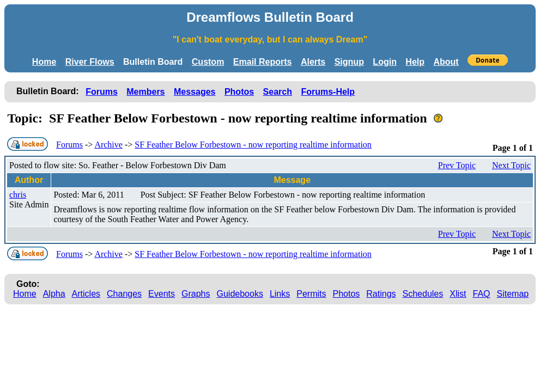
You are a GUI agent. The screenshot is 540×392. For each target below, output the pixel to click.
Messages (195, 92)
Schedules (423, 294)
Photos (239, 92)
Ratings (381, 294)
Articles (86, 294)
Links (280, 294)
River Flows (90, 62)
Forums (102, 92)
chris (18, 195)
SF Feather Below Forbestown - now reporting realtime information (253, 145)
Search (278, 92)
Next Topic (511, 165)
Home (44, 62)
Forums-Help (328, 92)
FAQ (482, 294)
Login (385, 62)
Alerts (313, 62)
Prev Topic (457, 165)
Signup (349, 62)
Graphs (196, 294)
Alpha (54, 294)
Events (162, 294)
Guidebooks (240, 294)
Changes (124, 294)
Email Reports (263, 62)
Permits (311, 294)
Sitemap (513, 294)
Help (415, 62)
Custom (208, 62)
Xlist (458, 294)
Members (145, 92)
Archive (108, 145)
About (446, 62)
